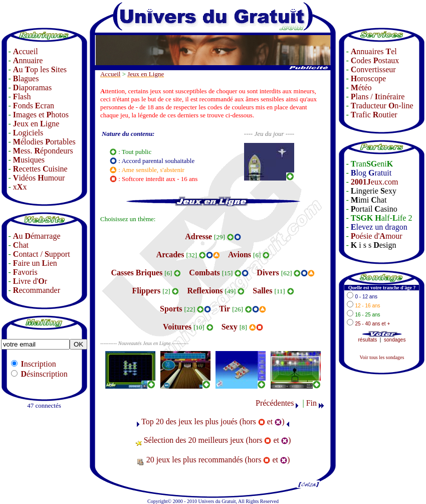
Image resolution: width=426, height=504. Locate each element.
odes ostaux (375, 60)
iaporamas (32, 88)
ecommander (37, 290)
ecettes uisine (40, 169)
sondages (395, 340)
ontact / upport (42, 254)
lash (22, 97)
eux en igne (36, 124)
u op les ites (40, 69)
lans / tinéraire (378, 97)
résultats (368, 340)
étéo (361, 88)
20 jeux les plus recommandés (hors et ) (218, 460)
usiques (29, 160)
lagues (26, 78)
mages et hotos (41, 115)
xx (20, 187)
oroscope (368, 78)
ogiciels (28, 133)
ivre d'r (30, 281)
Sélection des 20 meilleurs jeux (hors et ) (218, 440)
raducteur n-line (382, 106)
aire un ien (35, 263)
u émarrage (37, 236)
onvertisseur (373, 69)
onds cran (34, 106)
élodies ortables (44, 142)
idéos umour (39, 178)
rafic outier (374, 115)
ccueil (26, 51)
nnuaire (28, 60)
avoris (25, 272)
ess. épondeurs (43, 151)
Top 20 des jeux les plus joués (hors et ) (213, 422)
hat (21, 245)
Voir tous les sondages (382, 357)
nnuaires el (374, 51)
